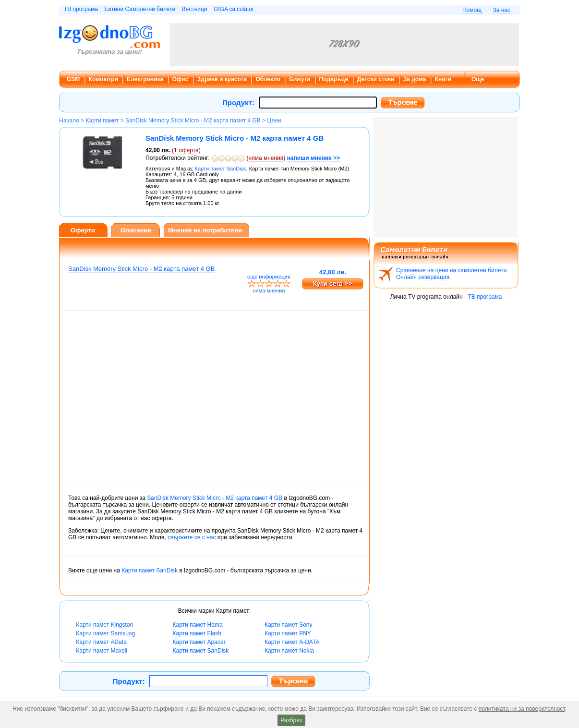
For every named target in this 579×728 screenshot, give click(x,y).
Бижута (300, 79)
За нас (501, 10)
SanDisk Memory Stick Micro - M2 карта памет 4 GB (193, 121)
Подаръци (334, 79)
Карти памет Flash (197, 633)
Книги (443, 79)
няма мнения (266, 158)
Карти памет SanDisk (150, 570)
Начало (69, 121)
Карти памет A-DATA (292, 642)
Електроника (145, 79)
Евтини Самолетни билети (140, 9)
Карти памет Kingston (104, 625)
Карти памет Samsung (105, 633)
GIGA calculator (234, 9)
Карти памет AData (101, 642)
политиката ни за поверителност (522, 709)
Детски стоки (376, 79)
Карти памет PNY (288, 633)
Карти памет (103, 121)
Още (478, 79)
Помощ (472, 10)
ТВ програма (81, 9)
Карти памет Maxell (102, 651)
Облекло (268, 79)
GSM (73, 79)
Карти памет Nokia (289, 651)
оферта (186, 150)
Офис (181, 79)
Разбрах (291, 720)
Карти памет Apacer (199, 642)
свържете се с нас (192, 537)
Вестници (194, 9)
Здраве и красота (222, 79)
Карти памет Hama (197, 625)
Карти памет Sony (289, 625)
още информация (269, 277)
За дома (415, 79)
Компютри (103, 79)
